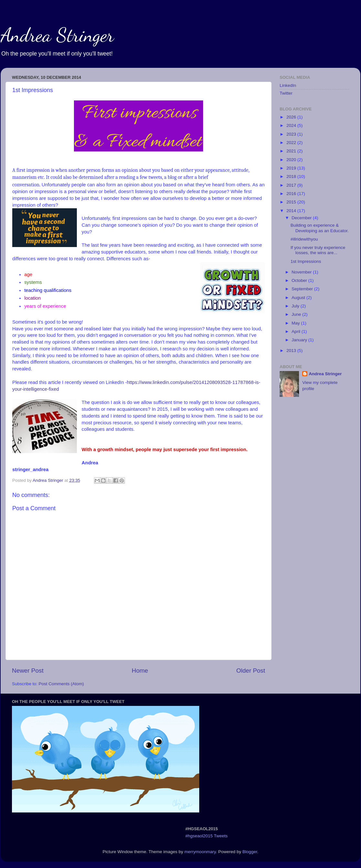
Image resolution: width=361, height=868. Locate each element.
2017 (292, 185)
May (296, 323)
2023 (292, 134)
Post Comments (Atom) (61, 684)
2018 (292, 176)
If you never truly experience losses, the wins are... (318, 250)
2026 (292, 117)
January (300, 340)
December (302, 218)
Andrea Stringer (57, 35)
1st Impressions (306, 261)
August (299, 298)
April (297, 331)
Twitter (286, 93)
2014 (292, 211)
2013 (292, 351)
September (303, 289)
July (296, 306)
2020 (292, 160)
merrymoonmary (200, 852)
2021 (292, 151)
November (302, 272)
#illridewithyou (304, 239)
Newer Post (28, 671)
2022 (292, 143)
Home (140, 671)
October (300, 280)
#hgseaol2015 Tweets (206, 836)
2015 (292, 202)
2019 (292, 168)
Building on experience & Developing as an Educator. (320, 228)
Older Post (251, 671)
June (297, 314)
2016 (292, 194)
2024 (292, 125)
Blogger (250, 852)
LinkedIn (288, 85)
